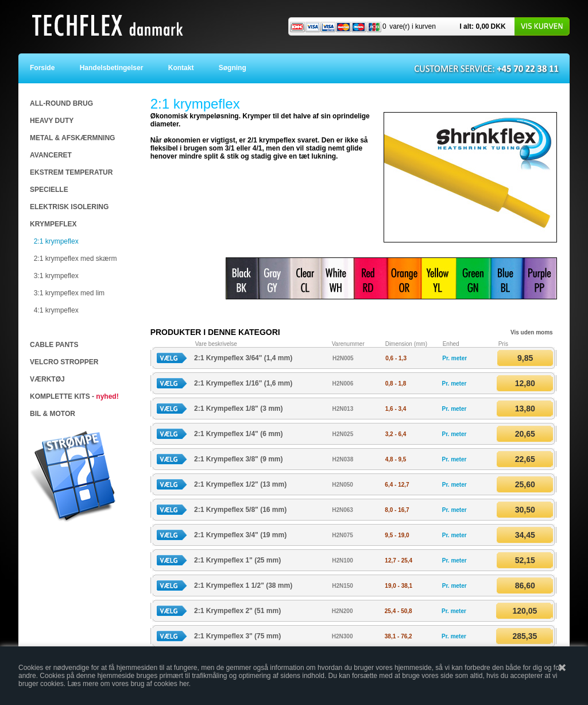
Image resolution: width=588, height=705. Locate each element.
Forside (50, 68)
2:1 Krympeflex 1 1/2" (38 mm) (243, 585)
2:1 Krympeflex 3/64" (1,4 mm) (243, 358)
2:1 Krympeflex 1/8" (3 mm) (238, 409)
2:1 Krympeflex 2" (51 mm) (237, 611)
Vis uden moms (532, 332)
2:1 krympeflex (56, 241)
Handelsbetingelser (114, 68)
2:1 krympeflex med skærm (76, 259)
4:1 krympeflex (56, 310)
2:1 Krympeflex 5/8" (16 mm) (240, 510)
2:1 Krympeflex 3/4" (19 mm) (240, 535)
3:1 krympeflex (56, 276)
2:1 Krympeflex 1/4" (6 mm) (238, 434)
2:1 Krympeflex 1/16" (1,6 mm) (243, 383)
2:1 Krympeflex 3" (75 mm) (237, 636)
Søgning (232, 68)
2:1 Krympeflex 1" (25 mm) (237, 560)
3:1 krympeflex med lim (69, 293)
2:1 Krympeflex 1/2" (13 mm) (240, 484)
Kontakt (184, 68)
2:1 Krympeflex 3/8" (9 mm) (238, 459)
